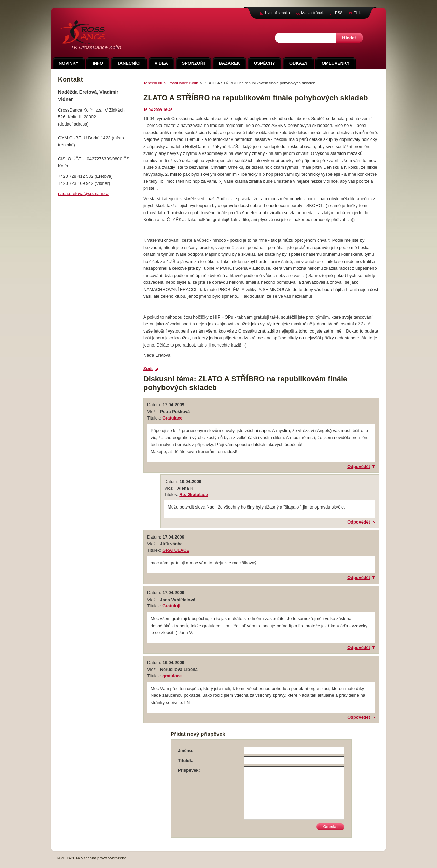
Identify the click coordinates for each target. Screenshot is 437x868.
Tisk (357, 13)
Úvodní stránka (277, 13)
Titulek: (186, 760)
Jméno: (186, 751)
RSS (339, 13)
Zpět (148, 369)
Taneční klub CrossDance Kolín (171, 83)
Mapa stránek (312, 13)
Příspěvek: (189, 770)
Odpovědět (359, 466)
